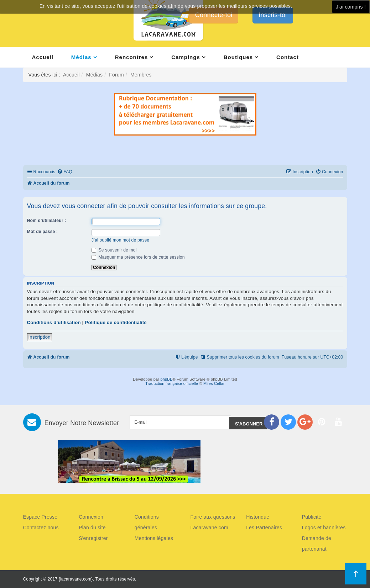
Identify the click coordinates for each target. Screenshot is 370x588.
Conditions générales (147, 522)
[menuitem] (65, 172)
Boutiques (238, 57)
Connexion (91, 517)
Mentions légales (154, 538)
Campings (186, 57)
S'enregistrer (93, 538)
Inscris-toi (273, 15)
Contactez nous (41, 528)
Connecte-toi (214, 15)
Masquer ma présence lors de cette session (138, 257)
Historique (258, 517)
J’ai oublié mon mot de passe (120, 240)
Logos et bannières (324, 528)
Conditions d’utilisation (54, 322)
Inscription (40, 337)
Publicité (312, 517)
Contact (288, 57)
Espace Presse (40, 517)
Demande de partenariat (317, 544)
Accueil (43, 57)
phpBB (166, 379)
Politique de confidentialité (116, 322)
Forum (116, 75)
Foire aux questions (213, 517)
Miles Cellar (214, 383)
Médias (81, 57)
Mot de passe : (43, 232)
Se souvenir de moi (114, 250)
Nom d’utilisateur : (47, 221)
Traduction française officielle (172, 383)
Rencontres (132, 57)
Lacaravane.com (209, 528)
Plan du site (92, 528)
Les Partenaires (264, 528)
